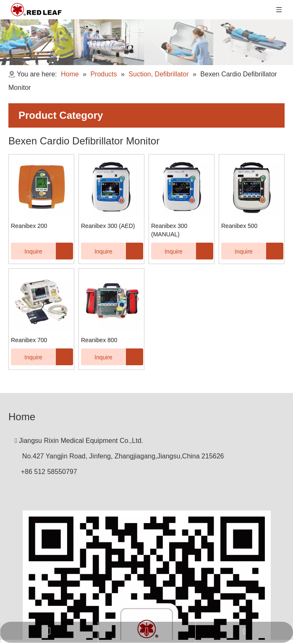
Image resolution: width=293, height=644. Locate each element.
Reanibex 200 (29, 226)
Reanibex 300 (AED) (108, 226)
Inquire (27, 251)
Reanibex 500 (239, 226)
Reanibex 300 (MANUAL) (169, 230)
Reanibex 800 (99, 340)
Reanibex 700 (29, 340)
